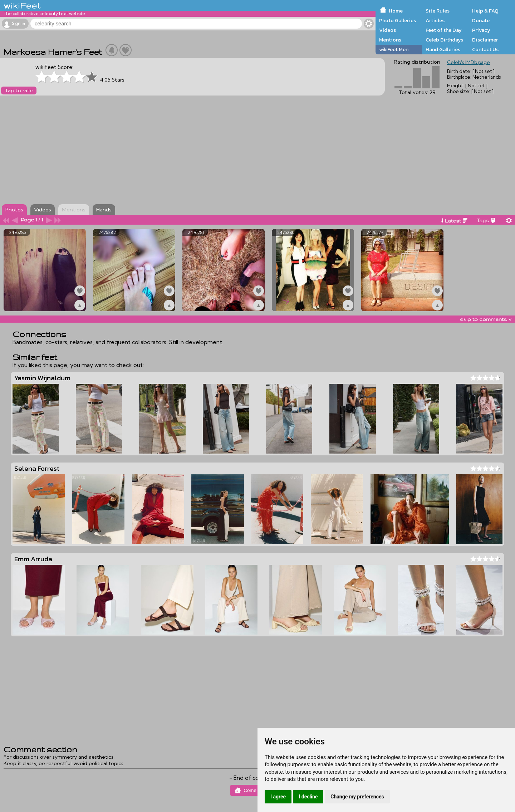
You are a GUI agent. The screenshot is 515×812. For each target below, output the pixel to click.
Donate (481, 20)
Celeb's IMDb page (469, 62)
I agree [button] (278, 797)
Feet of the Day (444, 30)
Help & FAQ (485, 11)
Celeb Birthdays (444, 40)
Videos (388, 30)
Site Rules (438, 11)
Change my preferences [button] (357, 797)
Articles (435, 20)
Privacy (481, 30)
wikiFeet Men (394, 49)
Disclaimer (485, 40)
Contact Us (485, 49)
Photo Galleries (398, 20)
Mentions (390, 40)
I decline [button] (308, 797)
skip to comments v (486, 319)
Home (396, 11)
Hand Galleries (443, 49)
